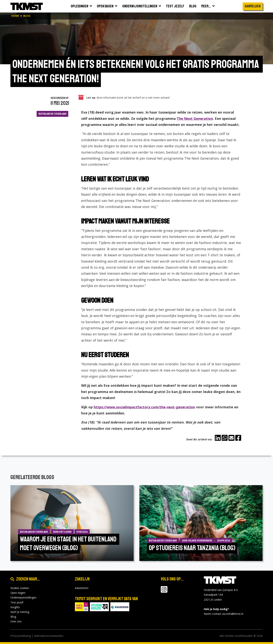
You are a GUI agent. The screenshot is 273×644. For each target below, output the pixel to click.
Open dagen (18, 593)
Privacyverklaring (21, 636)
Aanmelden (253, 6)
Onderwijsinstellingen (23, 597)
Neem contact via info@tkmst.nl (224, 614)
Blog (13, 617)
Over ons (16, 621)
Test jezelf (17, 602)
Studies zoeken (20, 588)
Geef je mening (20, 612)
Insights (15, 607)
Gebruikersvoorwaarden (49, 636)
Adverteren (82, 588)
